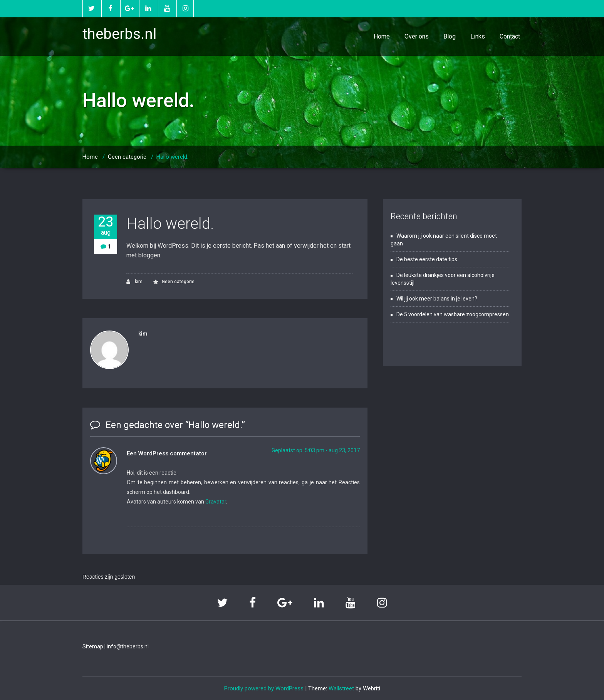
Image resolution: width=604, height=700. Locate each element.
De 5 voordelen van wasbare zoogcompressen (453, 314)
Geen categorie (127, 157)
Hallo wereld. (172, 157)
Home (382, 36)
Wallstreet (341, 688)
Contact (510, 36)
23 (106, 226)
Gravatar (216, 502)
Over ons (417, 36)
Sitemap (93, 646)
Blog (450, 36)
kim (134, 282)
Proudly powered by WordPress (264, 688)
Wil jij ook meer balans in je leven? (437, 299)
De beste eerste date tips (427, 259)
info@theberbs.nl (128, 646)
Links (478, 36)
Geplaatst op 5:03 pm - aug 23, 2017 (316, 450)
